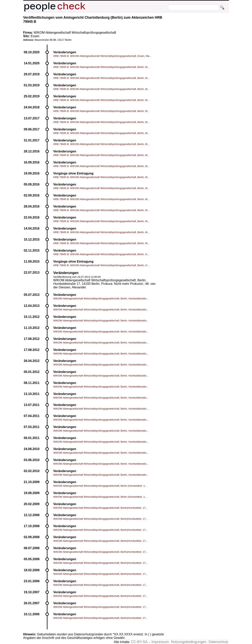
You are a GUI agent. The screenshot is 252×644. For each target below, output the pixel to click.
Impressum (160, 642)
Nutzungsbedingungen (189, 642)
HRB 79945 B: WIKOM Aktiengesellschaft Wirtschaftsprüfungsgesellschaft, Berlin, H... (101, 254)
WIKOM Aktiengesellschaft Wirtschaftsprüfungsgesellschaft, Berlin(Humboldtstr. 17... (101, 508)
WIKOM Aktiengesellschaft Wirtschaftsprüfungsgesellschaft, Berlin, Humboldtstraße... (101, 298)
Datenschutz (218, 642)
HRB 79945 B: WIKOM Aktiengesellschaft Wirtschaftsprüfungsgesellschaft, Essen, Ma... (102, 56)
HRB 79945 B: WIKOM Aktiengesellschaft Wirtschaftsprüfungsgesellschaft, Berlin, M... (101, 67)
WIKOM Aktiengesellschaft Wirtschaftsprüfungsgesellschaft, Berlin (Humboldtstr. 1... (100, 486)
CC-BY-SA (139, 642)
